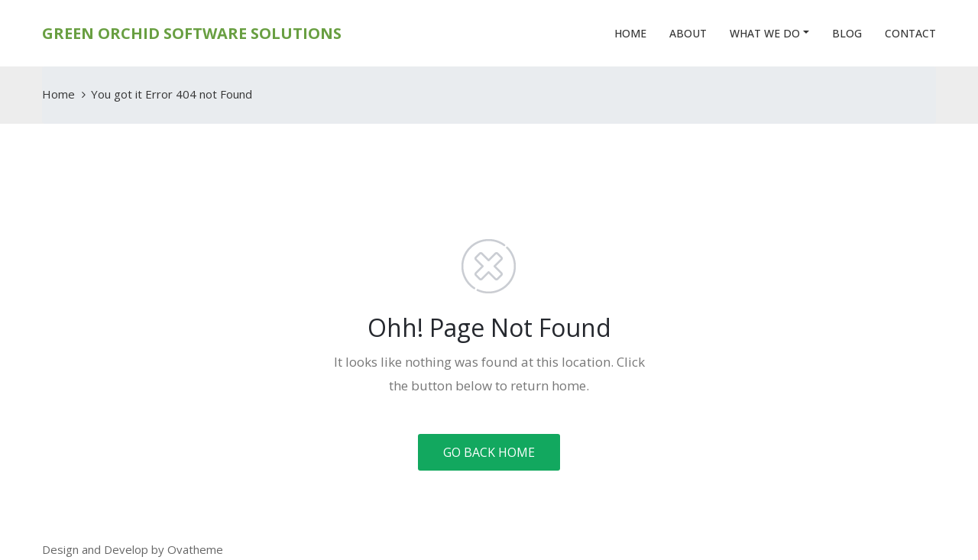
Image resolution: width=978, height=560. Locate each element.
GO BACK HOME (489, 452)
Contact (910, 33)
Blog (847, 33)
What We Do (765, 33)
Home (630, 33)
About (688, 33)
